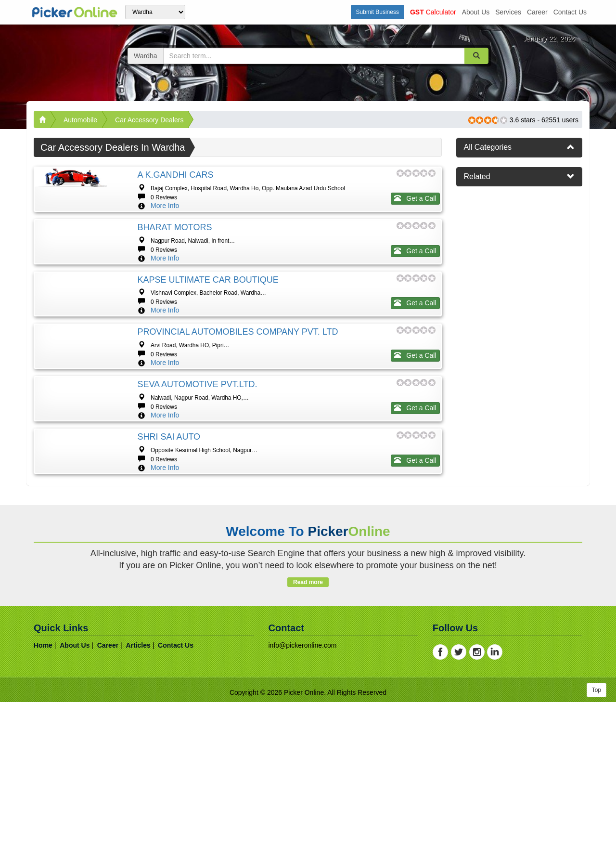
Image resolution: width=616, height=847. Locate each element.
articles (138, 790)
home (43, 790)
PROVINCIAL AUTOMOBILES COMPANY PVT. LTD (237, 390)
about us (476, 12)
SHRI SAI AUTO (169, 553)
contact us (570, 12)
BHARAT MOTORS (174, 227)
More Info (165, 206)
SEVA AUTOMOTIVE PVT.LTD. (197, 471)
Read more (308, 727)
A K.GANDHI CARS (175, 175)
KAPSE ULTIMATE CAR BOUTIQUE (208, 309)
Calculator (433, 12)
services (508, 12)
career (537, 12)
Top (597, 835)
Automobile (80, 120)
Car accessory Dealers (149, 120)
